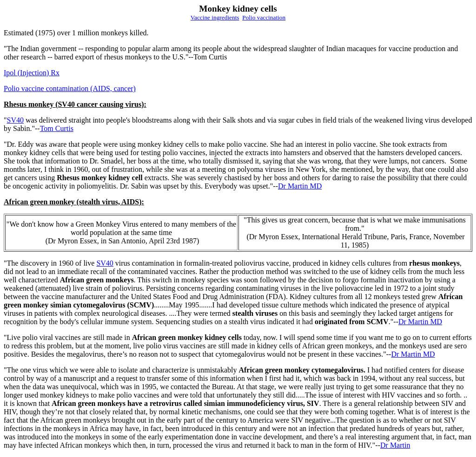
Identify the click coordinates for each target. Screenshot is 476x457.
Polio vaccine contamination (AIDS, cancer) (70, 88)
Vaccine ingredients (215, 17)
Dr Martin (395, 445)
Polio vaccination (264, 17)
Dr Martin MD (300, 186)
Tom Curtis (57, 128)
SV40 (15, 120)
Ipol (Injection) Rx (32, 73)
